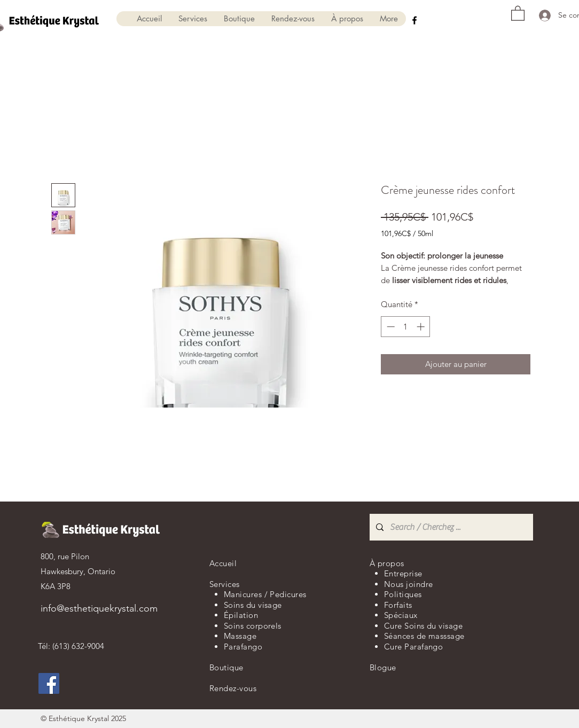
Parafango (243, 647)
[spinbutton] (406, 327)
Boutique (226, 667)
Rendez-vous (233, 688)
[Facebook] (414, 20)
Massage (240, 636)
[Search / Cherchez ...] (450, 527)
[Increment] (422, 327)
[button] (193, 19)
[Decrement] (390, 327)
